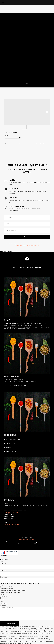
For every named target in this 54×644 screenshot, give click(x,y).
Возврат (15, 267)
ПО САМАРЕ (4, 606)
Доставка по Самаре (6, 588)
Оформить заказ (10, 624)
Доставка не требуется (7, 586)
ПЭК (2, 595)
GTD (2, 601)
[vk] (27, 259)
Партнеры (30, 267)
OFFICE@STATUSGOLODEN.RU (12, 513)
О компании (38, 267)
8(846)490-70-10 (9, 517)
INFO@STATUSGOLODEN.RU (12, 524)
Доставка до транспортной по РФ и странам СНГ (14, 591)
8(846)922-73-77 (9, 519)
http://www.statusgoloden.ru (27, 540)
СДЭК (2, 599)
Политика (22, 267)
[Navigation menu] (3, 2)
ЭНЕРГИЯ (3, 604)
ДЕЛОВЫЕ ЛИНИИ (6, 597)
